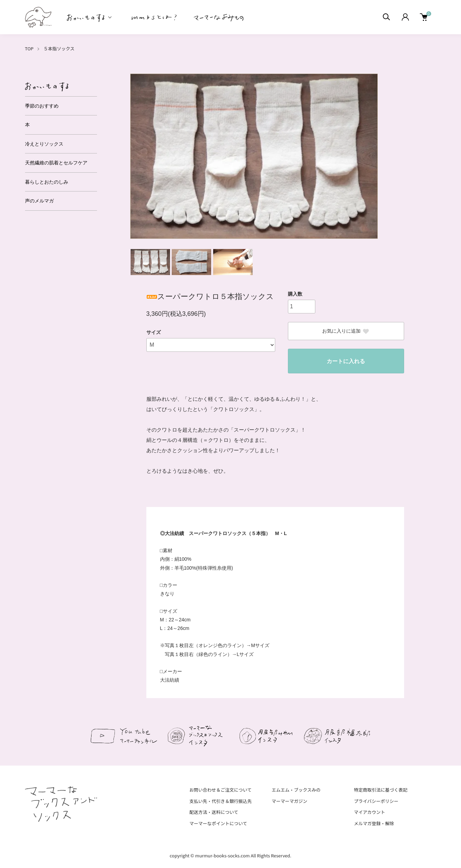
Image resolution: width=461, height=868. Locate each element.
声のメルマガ (39, 201)
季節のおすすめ (42, 106)
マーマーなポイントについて (219, 823)
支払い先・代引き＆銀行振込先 (221, 801)
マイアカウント (369, 812)
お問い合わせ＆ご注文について (221, 790)
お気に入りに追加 (346, 331)
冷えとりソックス (44, 144)
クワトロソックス (234, 409)
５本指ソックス (59, 48)
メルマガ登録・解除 (374, 823)
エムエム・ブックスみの (296, 790)
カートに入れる (346, 361)
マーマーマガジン (289, 801)
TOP (29, 48)
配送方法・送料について (214, 812)
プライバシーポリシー (376, 801)
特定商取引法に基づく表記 (380, 790)
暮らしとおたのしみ (47, 182)
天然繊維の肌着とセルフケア (56, 163)
